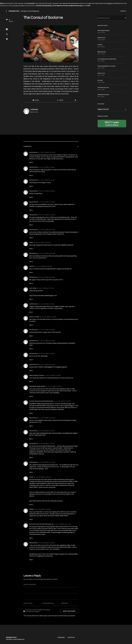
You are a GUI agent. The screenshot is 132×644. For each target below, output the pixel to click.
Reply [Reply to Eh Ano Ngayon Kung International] (31, 413)
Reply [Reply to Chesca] (31, 273)
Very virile (100, 80)
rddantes (34, 109)
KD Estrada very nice (103, 87)
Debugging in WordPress (113, 3)
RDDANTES (14, 11)
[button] (7, 11)
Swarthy (100, 45)
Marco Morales (59, 66)
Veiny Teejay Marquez (103, 30)
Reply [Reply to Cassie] (31, 519)
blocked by (112, 123)
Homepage (61, 641)
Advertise (71, 641)
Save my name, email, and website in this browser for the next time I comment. (38, 611)
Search (124, 18)
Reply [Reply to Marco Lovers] (31, 325)
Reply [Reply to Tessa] (31, 249)
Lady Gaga (33, 288)
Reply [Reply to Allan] (31, 505)
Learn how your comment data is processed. (62, 616)
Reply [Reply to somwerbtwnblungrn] (31, 396)
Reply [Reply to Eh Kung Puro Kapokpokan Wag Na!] (31, 538)
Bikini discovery (102, 52)
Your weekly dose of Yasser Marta (107, 59)
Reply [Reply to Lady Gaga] (31, 299)
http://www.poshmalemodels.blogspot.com (43, 296)
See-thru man (101, 73)
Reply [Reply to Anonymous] (31, 163)
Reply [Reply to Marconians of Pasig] (31, 382)
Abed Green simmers (103, 95)
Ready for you (101, 38)
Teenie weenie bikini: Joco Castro (107, 66)
